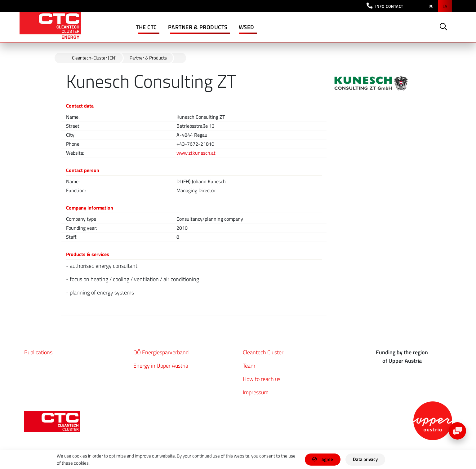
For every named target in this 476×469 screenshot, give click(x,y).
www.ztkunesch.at (196, 153)
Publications (38, 352)
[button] (385, 6)
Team (249, 366)
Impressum (256, 392)
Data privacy (365, 459)
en (445, 6)
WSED (247, 27)
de (431, 6)
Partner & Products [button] (198, 27)
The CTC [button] (146, 27)
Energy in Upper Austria (161, 366)
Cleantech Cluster (263, 352)
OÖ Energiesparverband (161, 352)
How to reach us (262, 379)
